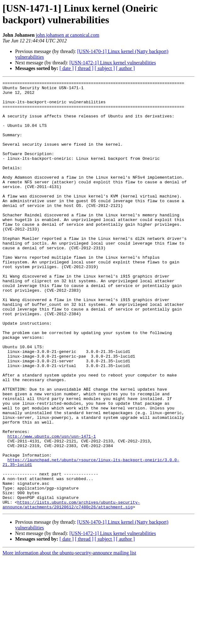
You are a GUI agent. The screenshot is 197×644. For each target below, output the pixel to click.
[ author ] (126, 68)
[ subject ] (105, 68)
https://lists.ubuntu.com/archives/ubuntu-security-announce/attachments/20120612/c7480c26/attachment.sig (71, 590)
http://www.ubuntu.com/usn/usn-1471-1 (52, 508)
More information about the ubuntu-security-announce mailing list (69, 639)
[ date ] (67, 68)
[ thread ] (84, 68)
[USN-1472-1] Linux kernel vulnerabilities (113, 63)
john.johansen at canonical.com (68, 35)
